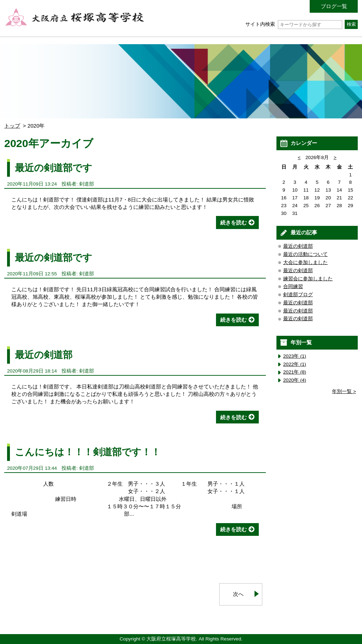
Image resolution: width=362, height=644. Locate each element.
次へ (238, 594)
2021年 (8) (295, 372)
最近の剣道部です (54, 168)
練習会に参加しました (308, 279)
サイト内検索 (294, 24)
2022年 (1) (295, 364)
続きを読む (233, 223)
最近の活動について (305, 254)
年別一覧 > (344, 391)
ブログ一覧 (334, 6)
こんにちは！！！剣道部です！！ (88, 452)
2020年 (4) (295, 380)
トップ (12, 126)
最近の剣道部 (44, 355)
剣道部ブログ (298, 295)
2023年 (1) (295, 356)
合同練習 (293, 286)
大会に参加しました (305, 262)
